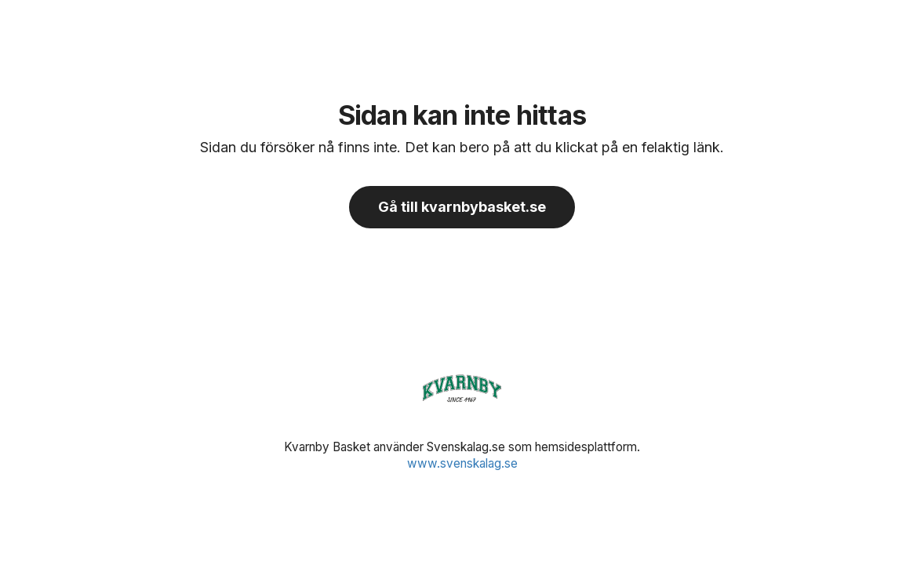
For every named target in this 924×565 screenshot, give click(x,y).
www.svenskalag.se (462, 463)
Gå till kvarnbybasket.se (462, 207)
